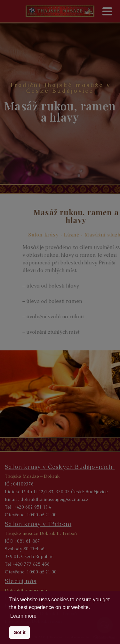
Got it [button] (20, 632)
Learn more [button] (23, 616)
